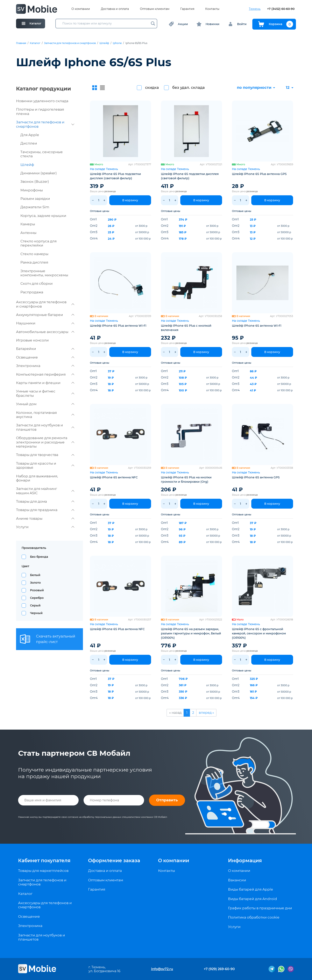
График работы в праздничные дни (260, 908)
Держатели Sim (35, 207)
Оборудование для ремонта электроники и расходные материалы (45, 442)
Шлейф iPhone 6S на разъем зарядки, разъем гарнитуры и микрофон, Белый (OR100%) (191, 633)
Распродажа (32, 292)
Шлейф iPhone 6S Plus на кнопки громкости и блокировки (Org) (186, 480)
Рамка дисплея (34, 262)
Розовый (37, 590)
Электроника (45, 366)
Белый (35, 575)
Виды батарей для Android (253, 899)
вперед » (206, 713)
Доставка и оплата (115, 9)
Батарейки (45, 349)
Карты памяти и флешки (45, 383)
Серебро (37, 598)
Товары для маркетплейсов (43, 871)
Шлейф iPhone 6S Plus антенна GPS (259, 174)
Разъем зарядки (35, 199)
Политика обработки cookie (254, 917)
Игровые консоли (32, 340)
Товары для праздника (45, 510)
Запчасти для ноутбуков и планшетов (45, 427)
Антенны (28, 233)
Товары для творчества (45, 455)
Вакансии (237, 880)
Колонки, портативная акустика (45, 415)
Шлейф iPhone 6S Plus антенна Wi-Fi (118, 326)
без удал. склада (189, 88)
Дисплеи (29, 143)
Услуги (45, 527)
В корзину (130, 200)
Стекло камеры (34, 254)
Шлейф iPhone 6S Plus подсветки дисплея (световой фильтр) (115, 176)
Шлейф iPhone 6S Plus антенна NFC (117, 629)
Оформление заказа (114, 861)
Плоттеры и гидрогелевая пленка (40, 111)
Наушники (45, 323)
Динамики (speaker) (39, 173)
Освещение (45, 357)
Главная (21, 43)
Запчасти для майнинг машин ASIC (45, 491)
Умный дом (45, 404)
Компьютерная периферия (45, 374)
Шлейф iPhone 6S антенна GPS (256, 477)
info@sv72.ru (162, 969)
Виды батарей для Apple (250, 889)
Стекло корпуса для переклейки (38, 243)
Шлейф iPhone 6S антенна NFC (114, 477)
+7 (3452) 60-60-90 (281, 9)
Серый (35, 605)
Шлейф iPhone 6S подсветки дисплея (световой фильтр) (190, 176)
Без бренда (39, 557)
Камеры (28, 224)
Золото (35, 583)
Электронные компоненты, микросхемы (44, 273)
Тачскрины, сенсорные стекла (42, 154)
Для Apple (30, 135)
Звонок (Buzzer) (35, 182)
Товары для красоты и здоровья (45, 465)
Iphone (117, 43)
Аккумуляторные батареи (45, 315)
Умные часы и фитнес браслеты (45, 393)
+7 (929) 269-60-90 (219, 969)
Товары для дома (45, 501)
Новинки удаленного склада (42, 101)
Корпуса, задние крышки (43, 216)
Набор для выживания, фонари (37, 478)
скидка (152, 88)
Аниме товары (45, 518)
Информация (245, 861)
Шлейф (104, 43)
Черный (36, 613)
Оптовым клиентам (155, 9)
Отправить (167, 800)
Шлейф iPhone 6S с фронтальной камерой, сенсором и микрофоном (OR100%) (259, 633)
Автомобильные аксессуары (45, 332)
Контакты (212, 9)
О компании (81, 9)
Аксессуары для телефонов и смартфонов (45, 304)
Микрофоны (32, 190)
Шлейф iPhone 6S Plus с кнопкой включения (186, 328)
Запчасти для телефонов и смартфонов (70, 43)
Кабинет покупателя (44, 861)
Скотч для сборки (37, 283)
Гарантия (187, 9)
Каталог (35, 43)
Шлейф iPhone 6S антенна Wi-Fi (257, 326)
